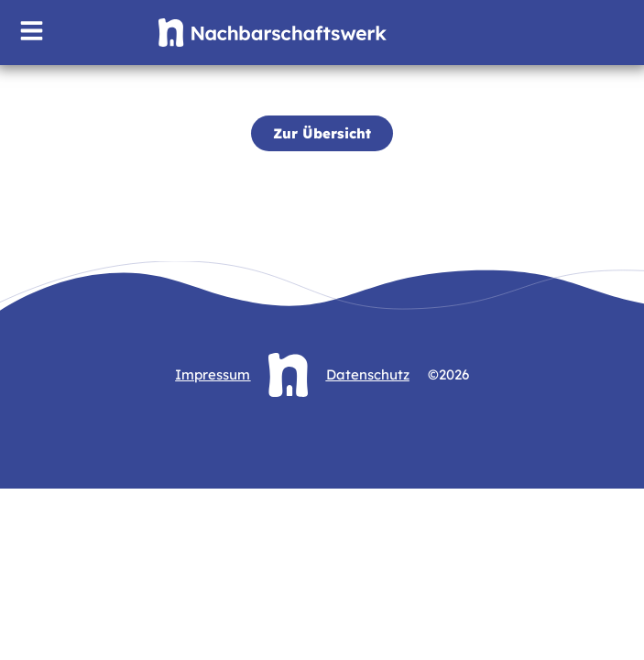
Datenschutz (368, 374)
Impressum (213, 374)
